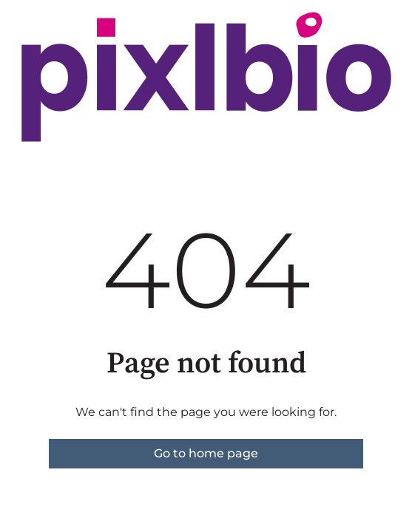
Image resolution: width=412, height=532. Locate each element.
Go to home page (206, 453)
